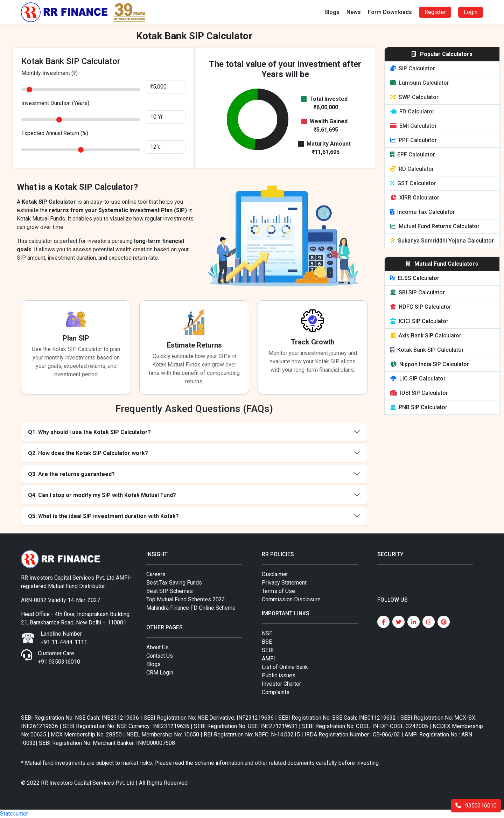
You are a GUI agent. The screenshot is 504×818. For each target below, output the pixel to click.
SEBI (268, 650)
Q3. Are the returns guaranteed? (71, 474)
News (354, 12)
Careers (156, 574)
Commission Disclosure (291, 599)
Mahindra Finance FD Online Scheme (191, 608)
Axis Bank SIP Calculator (426, 335)
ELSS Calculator (415, 278)
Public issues (279, 675)
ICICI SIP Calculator (419, 321)
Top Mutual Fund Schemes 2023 (186, 599)
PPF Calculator (414, 140)
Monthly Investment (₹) (50, 73)
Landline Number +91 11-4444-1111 (64, 638)
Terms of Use (278, 591)
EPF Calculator (413, 155)
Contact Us (160, 656)
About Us (157, 647)
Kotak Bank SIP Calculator (427, 350)
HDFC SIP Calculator (421, 307)
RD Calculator (412, 169)
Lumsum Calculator (420, 83)
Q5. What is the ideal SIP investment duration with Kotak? (103, 516)
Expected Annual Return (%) (55, 133)
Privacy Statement (284, 583)
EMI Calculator (414, 126)
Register (435, 12)
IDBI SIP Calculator (419, 393)
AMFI (268, 659)
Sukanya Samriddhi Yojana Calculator (442, 241)
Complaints (276, 692)
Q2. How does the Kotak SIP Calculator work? (88, 453)
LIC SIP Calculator (418, 379)
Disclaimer (275, 574)
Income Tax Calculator (423, 212)
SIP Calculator (413, 68)
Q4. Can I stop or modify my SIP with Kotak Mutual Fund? (102, 495)
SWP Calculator (414, 97)
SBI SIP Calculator (418, 292)
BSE (267, 642)
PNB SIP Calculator (419, 407)
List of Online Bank (285, 667)
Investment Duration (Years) (55, 103)
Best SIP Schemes (170, 591)
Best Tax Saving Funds (174, 583)
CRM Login (160, 673)
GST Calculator (413, 183)
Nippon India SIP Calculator (430, 364)
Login (471, 12)
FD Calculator (412, 111)
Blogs (332, 12)
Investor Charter (281, 684)
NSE (267, 633)
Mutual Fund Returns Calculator (435, 226)
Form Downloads (390, 12)
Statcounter (14, 814)
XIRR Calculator (415, 198)
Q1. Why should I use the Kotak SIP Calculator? (89, 432)
